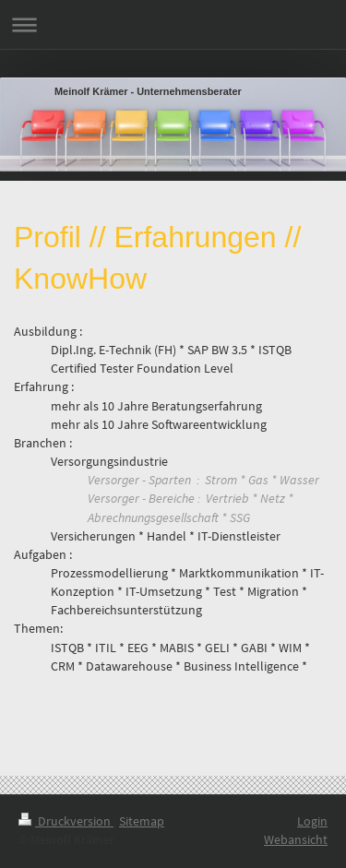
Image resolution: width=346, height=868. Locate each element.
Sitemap (142, 821)
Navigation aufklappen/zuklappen (173, 24)
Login (312, 821)
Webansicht (296, 839)
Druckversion (66, 821)
